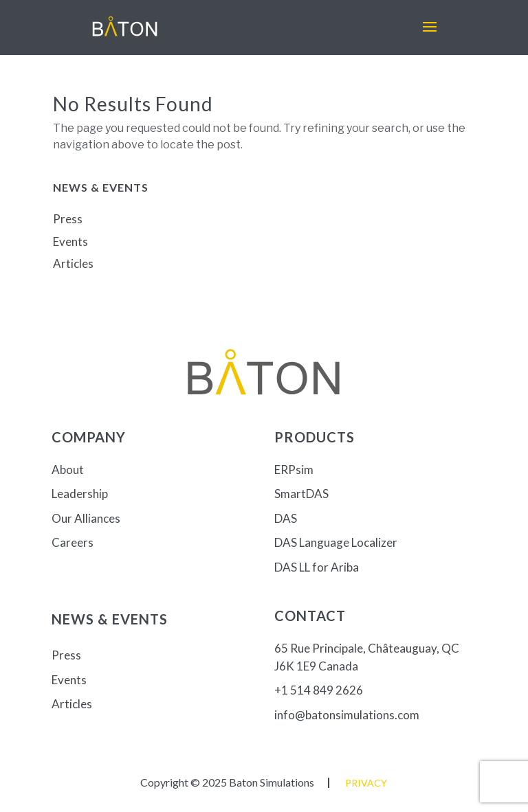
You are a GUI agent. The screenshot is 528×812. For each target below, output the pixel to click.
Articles (73, 263)
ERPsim (294, 470)
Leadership (80, 494)
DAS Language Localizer (336, 542)
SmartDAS (301, 494)
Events (70, 241)
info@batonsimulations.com (347, 715)
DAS (286, 518)
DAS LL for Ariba (317, 567)
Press (68, 219)
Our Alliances (86, 518)
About (68, 470)
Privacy (366, 783)
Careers (73, 542)
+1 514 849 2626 (319, 690)
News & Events (110, 619)
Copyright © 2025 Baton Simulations (227, 782)
